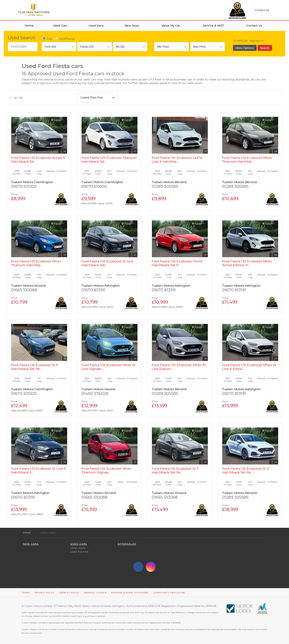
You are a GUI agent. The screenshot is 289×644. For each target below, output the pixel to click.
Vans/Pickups (65, 39)
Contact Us (254, 26)
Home (29, 26)
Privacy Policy (45, 593)
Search (265, 48)
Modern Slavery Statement (130, 593)
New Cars (31, 544)
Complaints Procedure (169, 593)
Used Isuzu (78, 548)
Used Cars (60, 26)
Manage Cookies (95, 593)
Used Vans (96, 26)
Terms (26, 593)
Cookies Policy (69, 593)
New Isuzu (132, 26)
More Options (245, 48)
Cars (47, 39)
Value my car (171, 26)
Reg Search (257, 41)
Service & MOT (213, 26)
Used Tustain (79, 552)
